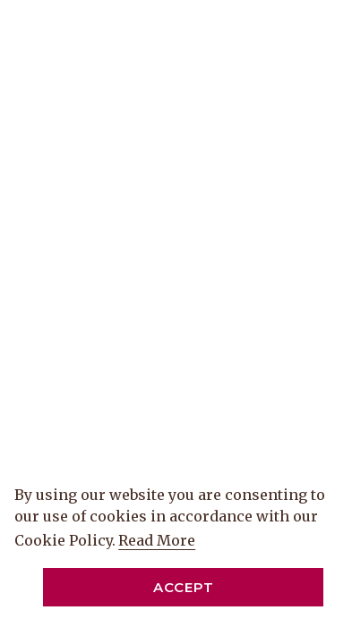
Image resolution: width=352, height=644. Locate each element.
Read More (158, 541)
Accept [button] (184, 587)
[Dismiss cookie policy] (325, 618)
